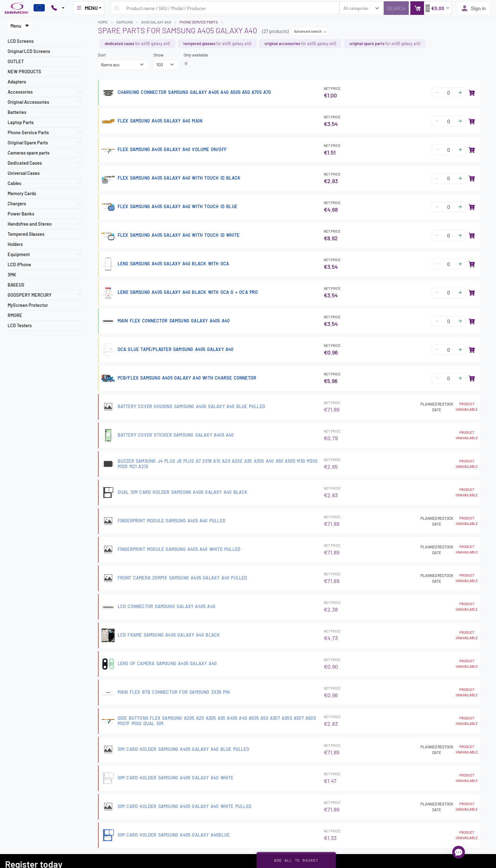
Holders (15, 244)
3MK (12, 275)
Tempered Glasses (26, 234)
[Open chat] (459, 852)
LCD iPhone (19, 265)
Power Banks (21, 214)
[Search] (396, 8)
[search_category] (362, 8)
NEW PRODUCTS (24, 72)
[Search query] (225, 8)
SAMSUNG (124, 22)
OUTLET (16, 61)
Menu (20, 26)
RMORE (15, 315)
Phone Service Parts (199, 22)
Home (103, 22)
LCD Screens (21, 41)
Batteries (17, 112)
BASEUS (16, 285)
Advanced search (310, 31)
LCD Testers (20, 325)
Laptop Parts (21, 122)
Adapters (17, 82)
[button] (431, 8)
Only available (196, 55)
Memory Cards (22, 193)
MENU (87, 8)
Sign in (473, 8)
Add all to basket (296, 860)
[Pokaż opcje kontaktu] (58, 8)
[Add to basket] (472, 93)
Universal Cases (24, 173)
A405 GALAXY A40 (156, 22)
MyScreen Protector (28, 305)
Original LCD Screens (29, 51)
